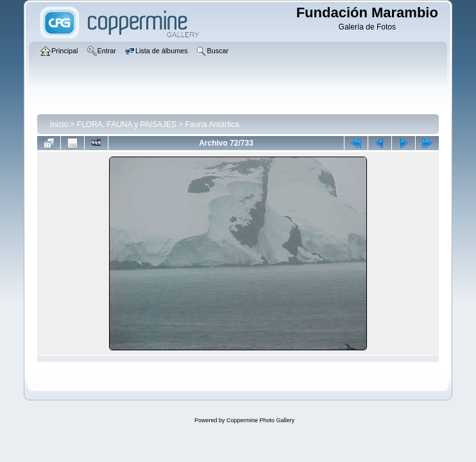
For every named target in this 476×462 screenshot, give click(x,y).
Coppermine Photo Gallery (260, 420)
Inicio (59, 124)
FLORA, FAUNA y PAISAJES (127, 124)
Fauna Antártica (212, 124)
